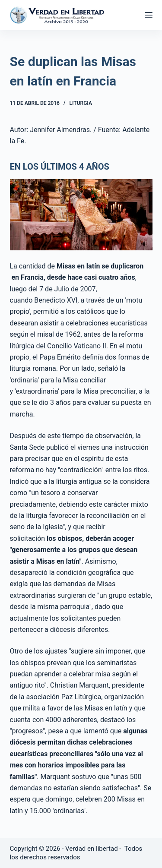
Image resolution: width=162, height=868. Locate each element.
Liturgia (81, 103)
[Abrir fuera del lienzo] (149, 15)
